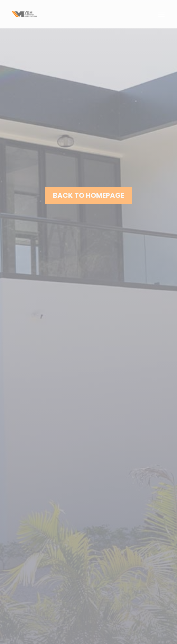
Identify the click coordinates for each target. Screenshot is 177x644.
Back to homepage (88, 195)
